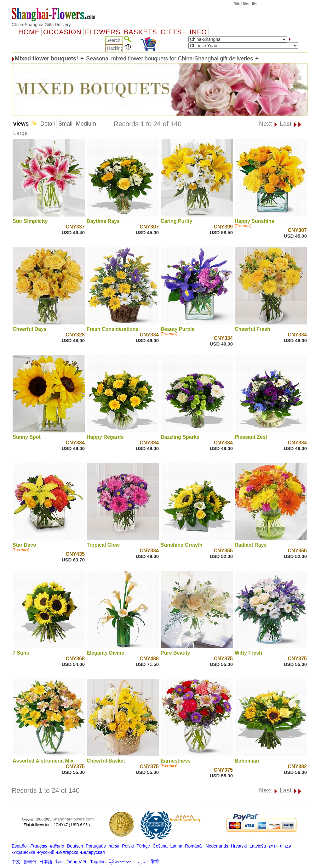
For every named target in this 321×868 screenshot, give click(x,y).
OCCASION (62, 32)
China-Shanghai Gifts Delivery (41, 25)
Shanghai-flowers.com (73, 819)
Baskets (140, 32)
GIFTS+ (173, 32)
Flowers (103, 32)
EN (255, 4)
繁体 (246, 4)
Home (29, 32)
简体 (237, 4)
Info (198, 32)
